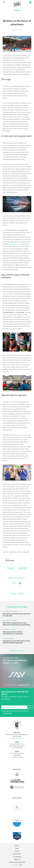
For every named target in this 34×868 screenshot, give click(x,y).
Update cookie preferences (17, 862)
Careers (17, 846)
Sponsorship (23, 568)
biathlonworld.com (14, 244)
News (17, 848)
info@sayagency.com (17, 738)
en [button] (30, 2)
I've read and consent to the (15, 712)
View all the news (17, 651)
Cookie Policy (17, 854)
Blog (15, 18)
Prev (11, 594)
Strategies (11, 568)
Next (23, 594)
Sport (22, 18)
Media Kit (17, 859)
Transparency (17, 857)
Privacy (17, 851)
